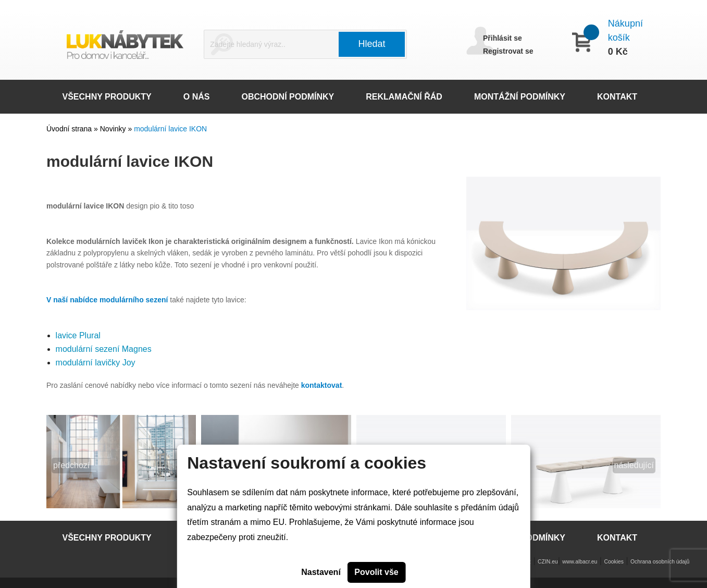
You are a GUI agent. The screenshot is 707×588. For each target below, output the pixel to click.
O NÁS (197, 97)
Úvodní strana (69, 129)
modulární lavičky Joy (96, 363)
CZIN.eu (548, 562)
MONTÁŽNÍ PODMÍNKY (520, 97)
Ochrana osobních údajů (660, 562)
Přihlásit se (503, 38)
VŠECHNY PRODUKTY (107, 97)
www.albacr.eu (580, 562)
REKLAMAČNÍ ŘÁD (404, 97)
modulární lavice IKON (170, 129)
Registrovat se (508, 51)
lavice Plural (78, 335)
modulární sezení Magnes (104, 349)
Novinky (114, 129)
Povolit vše (376, 572)
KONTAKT (617, 97)
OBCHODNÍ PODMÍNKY (288, 97)
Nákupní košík (625, 30)
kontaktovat (322, 385)
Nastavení (321, 572)
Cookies (614, 562)
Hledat (372, 44)
